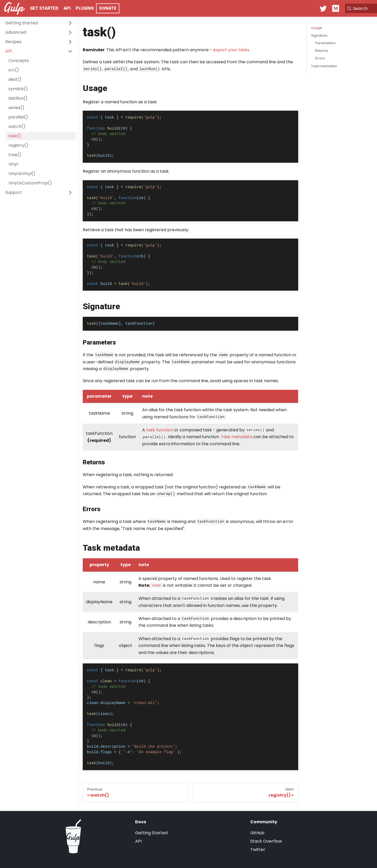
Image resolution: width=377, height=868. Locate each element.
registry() (18, 145)
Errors (320, 58)
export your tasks (231, 50)
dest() (15, 79)
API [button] (9, 51)
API (67, 8)
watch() (17, 126)
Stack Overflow (266, 841)
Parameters (325, 43)
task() (15, 136)
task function (160, 430)
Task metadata (237, 437)
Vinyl (13, 164)
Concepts (19, 61)
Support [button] (14, 192)
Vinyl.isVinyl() (22, 174)
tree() (15, 155)
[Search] (347, 8)
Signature (319, 35)
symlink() (18, 89)
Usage (317, 28)
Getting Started (151, 833)
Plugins (85, 8)
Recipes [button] (13, 42)
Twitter (258, 850)
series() (16, 108)
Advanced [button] (16, 32)
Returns (322, 51)
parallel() (18, 117)
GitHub (257, 833)
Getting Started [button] (21, 23)
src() (14, 70)
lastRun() (18, 98)
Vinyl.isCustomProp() (30, 183)
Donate (108, 8)
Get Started (44, 8)
